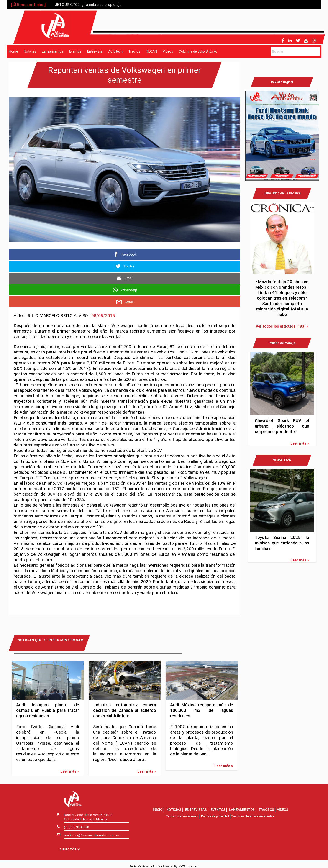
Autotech (115, 51)
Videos (168, 51)
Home (13, 51)
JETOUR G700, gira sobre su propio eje (88, 5)
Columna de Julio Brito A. (198, 51)
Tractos (134, 51)
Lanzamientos (53, 51)
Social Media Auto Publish (146, 866)
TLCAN (151, 51)
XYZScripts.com (189, 866)
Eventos (75, 51)
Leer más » (70, 771)
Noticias (30, 51)
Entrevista (95, 51)
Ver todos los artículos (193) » (282, 326)
